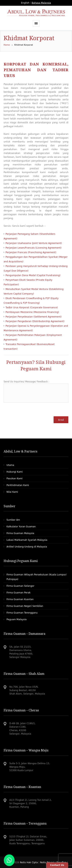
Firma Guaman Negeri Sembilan (25, 606)
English (25, 3)
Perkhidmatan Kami (18, 485)
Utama (10, 465)
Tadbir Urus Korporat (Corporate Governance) (32, 308)
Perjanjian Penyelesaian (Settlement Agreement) (34, 317)
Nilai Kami (12, 492)
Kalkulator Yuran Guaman (21, 527)
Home (7, 45)
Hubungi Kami (15, 472)
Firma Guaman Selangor (20, 586)
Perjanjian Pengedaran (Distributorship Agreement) (35, 321)
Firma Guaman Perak (19, 593)
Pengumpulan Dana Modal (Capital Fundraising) (33, 275)
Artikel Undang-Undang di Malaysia (27, 547)
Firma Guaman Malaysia (20, 533)
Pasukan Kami (14, 479)
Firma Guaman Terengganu (22, 613)
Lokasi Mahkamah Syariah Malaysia (27, 540)
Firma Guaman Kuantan (20, 599)
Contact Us (57, 865)
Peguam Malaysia (17, 619)
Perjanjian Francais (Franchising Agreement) (31, 252)
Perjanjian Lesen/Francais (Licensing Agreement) (34, 248)
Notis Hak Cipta (29, 862)
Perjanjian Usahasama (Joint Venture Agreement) (34, 243)
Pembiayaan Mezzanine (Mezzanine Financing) (32, 312)
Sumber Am (13, 520)
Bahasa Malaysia (41, 3)
